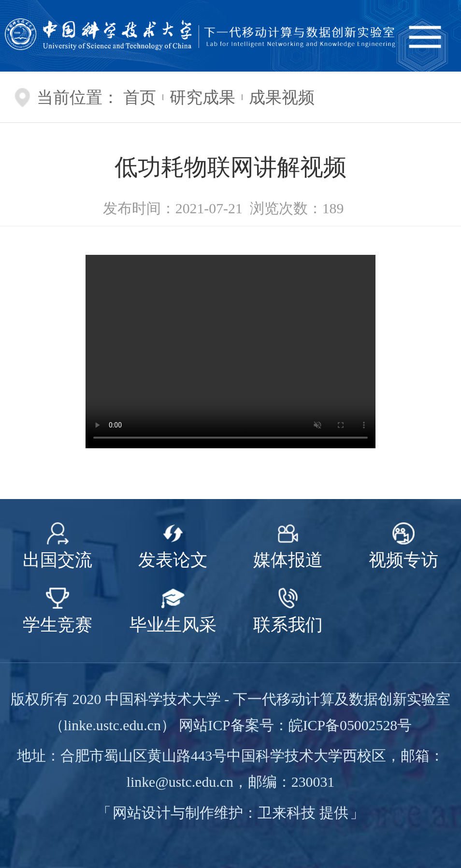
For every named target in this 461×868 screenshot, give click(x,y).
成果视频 (282, 97)
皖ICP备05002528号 (350, 725)
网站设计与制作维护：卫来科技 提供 (230, 813)
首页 (140, 97)
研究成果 (202, 97)
